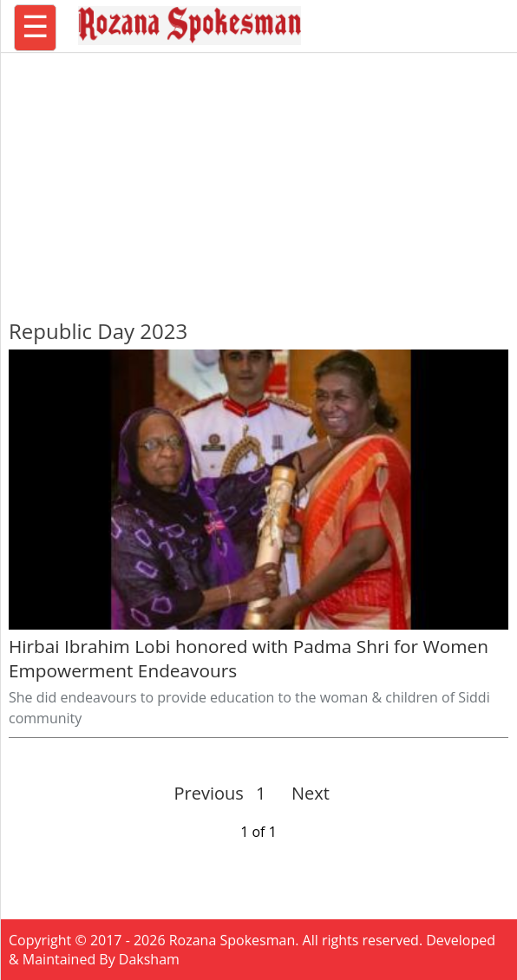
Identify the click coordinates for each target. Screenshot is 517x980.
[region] (258, 178)
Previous (209, 793)
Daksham (149, 959)
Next (303, 793)
